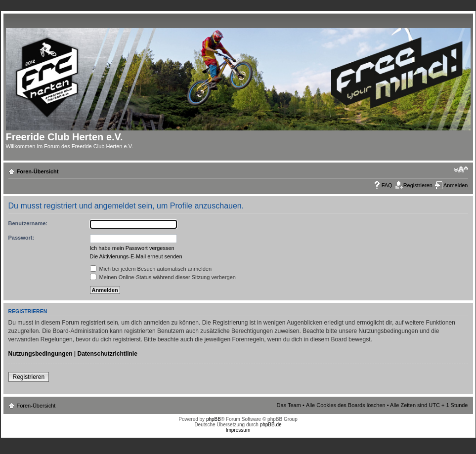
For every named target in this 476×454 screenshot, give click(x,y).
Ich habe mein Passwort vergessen (132, 248)
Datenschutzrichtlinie (108, 354)
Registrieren (418, 185)
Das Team (289, 405)
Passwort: (22, 238)
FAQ (387, 185)
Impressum (238, 430)
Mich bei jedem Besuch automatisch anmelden (151, 269)
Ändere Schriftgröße (461, 169)
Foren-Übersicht (38, 171)
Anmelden (456, 185)
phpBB (214, 419)
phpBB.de (271, 425)
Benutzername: (28, 223)
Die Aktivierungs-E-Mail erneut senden (136, 256)
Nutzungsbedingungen (41, 354)
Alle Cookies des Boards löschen (346, 405)
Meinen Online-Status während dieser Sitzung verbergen (163, 277)
